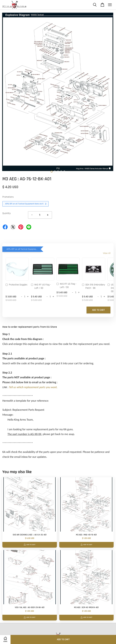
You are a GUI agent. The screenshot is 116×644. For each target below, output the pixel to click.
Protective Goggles (16, 285)
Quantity (7, 213)
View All (107, 253)
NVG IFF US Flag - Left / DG (67, 286)
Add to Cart (98, 310)
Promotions (8, 197)
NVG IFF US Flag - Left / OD (41, 286)
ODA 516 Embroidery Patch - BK (94, 286)
